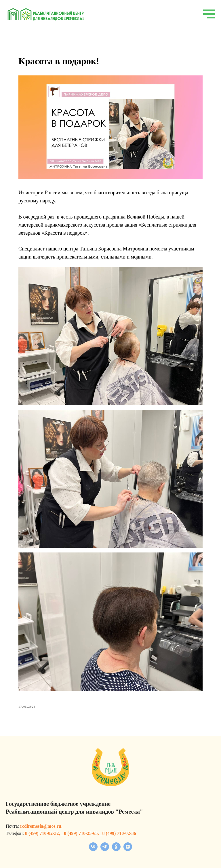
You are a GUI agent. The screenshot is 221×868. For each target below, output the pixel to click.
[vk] (93, 849)
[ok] (116, 849)
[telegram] (105, 849)
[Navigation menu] (209, 14)
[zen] (128, 849)
